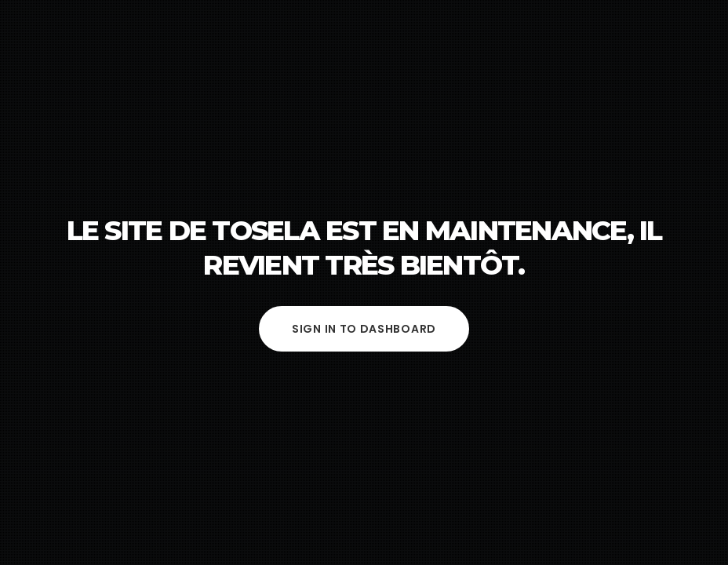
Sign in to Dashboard (364, 329)
